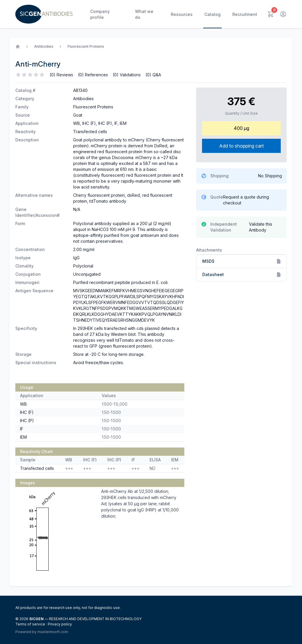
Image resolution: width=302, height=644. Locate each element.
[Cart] (271, 14)
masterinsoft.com (53, 632)
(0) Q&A (153, 75)
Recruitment (245, 14)
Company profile (100, 14)
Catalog (212, 14)
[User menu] (283, 14)
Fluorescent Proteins (86, 46)
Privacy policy (60, 624)
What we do (144, 14)
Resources (182, 14)
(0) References (93, 75)
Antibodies (44, 46)
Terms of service (31, 624)
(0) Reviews (61, 75)
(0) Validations (127, 75)
